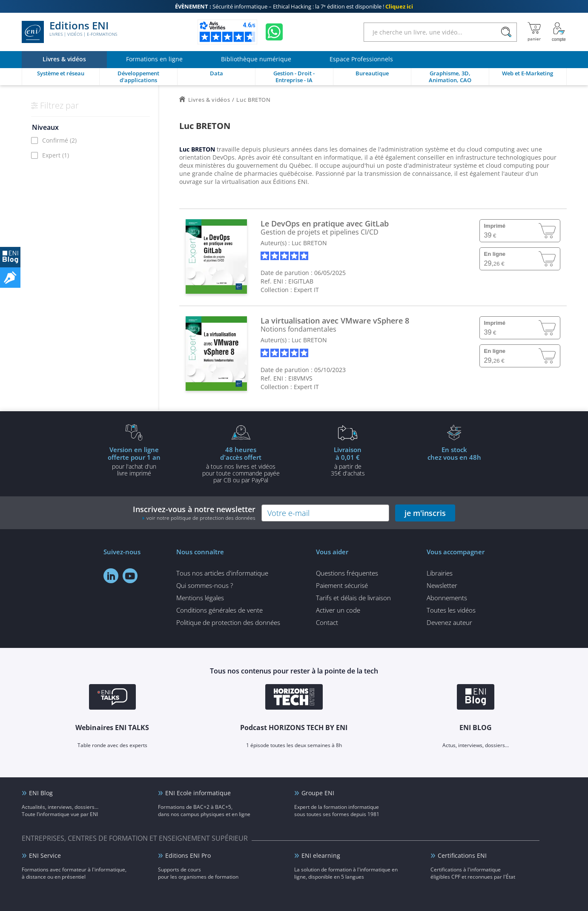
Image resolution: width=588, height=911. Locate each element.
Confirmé (59, 140)
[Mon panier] (534, 32)
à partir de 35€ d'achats (348, 461)
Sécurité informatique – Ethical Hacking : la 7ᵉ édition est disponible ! (294, 6)
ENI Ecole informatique (198, 793)
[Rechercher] (506, 32)
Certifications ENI (462, 855)
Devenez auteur (449, 622)
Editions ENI (69, 32)
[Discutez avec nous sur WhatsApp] (274, 32)
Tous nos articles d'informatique (222, 573)
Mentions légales (200, 598)
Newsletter (442, 585)
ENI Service (45, 855)
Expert (56, 155)
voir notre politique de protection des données (201, 518)
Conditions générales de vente (219, 610)
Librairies (440, 573)
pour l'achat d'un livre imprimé (134, 461)
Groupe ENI (318, 793)
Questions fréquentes (347, 573)
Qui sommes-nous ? (205, 585)
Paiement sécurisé (342, 585)
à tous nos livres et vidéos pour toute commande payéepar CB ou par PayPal (241, 464)
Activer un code (338, 610)
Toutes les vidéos (451, 610)
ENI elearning (321, 855)
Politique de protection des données (228, 622)
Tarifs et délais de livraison (353, 598)
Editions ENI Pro (188, 855)
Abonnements (447, 598)
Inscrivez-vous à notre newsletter (194, 513)
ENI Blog (41, 793)
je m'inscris (425, 513)
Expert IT (306, 290)
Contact (327, 622)
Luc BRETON (309, 243)
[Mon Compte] (559, 32)
